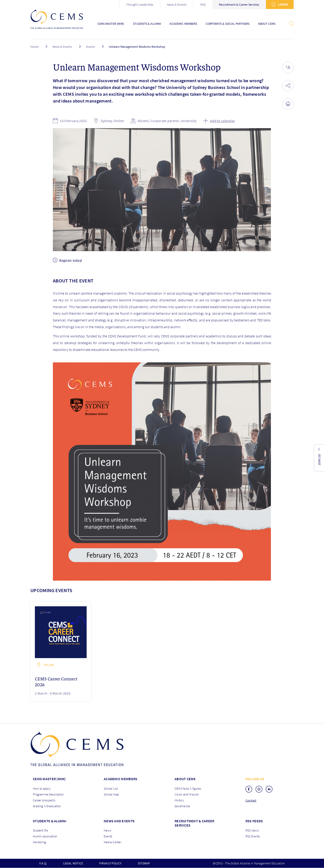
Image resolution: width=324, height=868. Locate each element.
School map (111, 794)
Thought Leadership (140, 5)
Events (90, 47)
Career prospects (44, 800)
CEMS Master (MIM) (111, 24)
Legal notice (73, 863)
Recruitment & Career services (194, 823)
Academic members (120, 779)
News (107, 830)
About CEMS (267, 24)
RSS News (252, 830)
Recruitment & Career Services (239, 5)
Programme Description (48, 794)
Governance (182, 806)
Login (280, 4)
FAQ (203, 5)
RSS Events (253, 836)
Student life (40, 830)
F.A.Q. (43, 863)
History (179, 800)
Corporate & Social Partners (228, 24)
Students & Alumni (147, 24)
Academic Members (183, 24)
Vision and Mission (187, 794)
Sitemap (144, 863)
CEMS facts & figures (188, 788)
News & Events (177, 5)
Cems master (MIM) (49, 779)
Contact (251, 801)
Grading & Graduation (47, 806)
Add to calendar (219, 121)
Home (34, 47)
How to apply (42, 788)
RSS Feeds (254, 821)
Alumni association (45, 836)
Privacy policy (110, 863)
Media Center (112, 842)
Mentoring (39, 842)
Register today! (67, 260)
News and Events (119, 821)
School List (111, 788)
